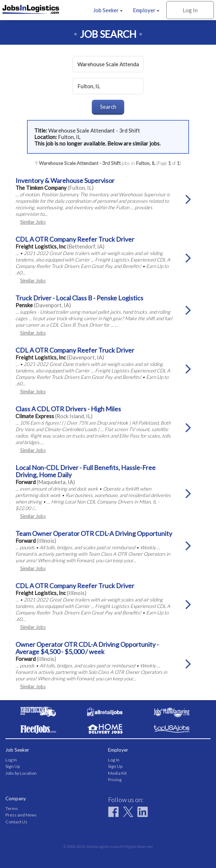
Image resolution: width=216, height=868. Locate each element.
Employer (146, 10)
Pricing (115, 780)
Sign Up (13, 766)
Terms (12, 808)
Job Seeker (108, 10)
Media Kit (117, 773)
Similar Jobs (33, 222)
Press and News (21, 815)
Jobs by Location (21, 773)
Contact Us (16, 822)
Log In (190, 10)
